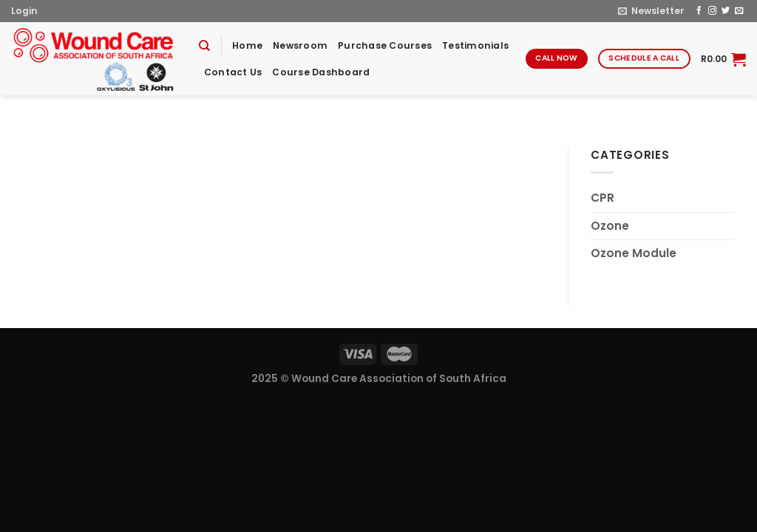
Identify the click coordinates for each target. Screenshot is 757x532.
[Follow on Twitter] (726, 11)
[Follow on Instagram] (712, 11)
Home (247, 45)
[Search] (204, 46)
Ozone (610, 226)
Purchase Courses (385, 45)
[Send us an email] (739, 11)
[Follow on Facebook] (699, 11)
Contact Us (233, 72)
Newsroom (300, 45)
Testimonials (475, 45)
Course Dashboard (321, 72)
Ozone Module (634, 253)
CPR (602, 198)
